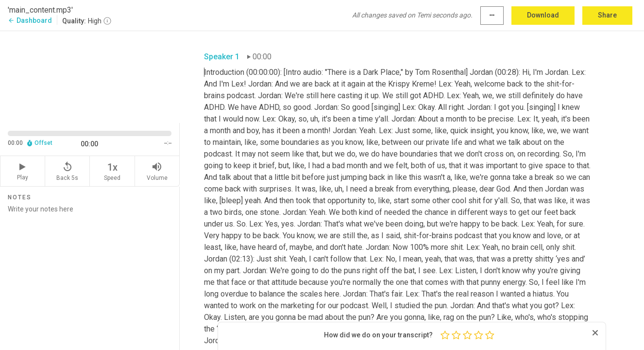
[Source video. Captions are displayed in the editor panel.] (90, 76)
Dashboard (30, 20)
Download (543, 15)
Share (607, 15)
